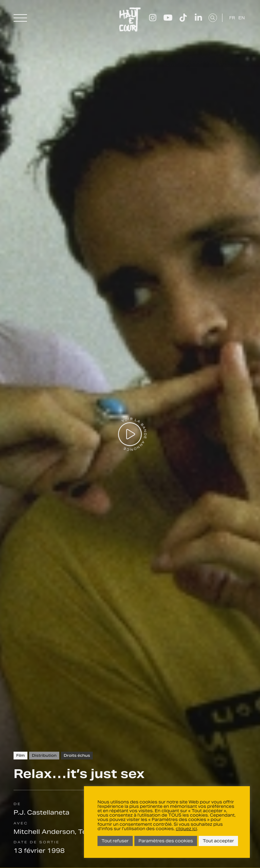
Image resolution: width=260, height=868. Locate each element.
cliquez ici (186, 829)
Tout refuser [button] (115, 841)
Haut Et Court (130, 20)
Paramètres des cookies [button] (166, 841)
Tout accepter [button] (218, 841)
